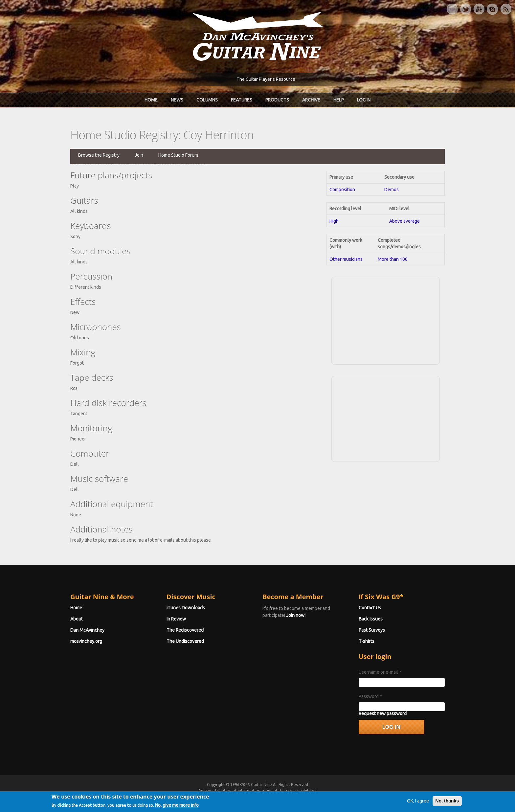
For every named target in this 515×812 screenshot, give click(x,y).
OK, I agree (418, 803)
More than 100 (393, 259)
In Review (176, 619)
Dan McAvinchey (87, 630)
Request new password (383, 713)
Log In (364, 100)
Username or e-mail (380, 672)
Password (370, 696)
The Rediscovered (185, 630)
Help (339, 100)
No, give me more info (177, 807)
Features (242, 100)
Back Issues (371, 619)
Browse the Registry (99, 155)
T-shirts (367, 641)
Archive (311, 100)
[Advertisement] (386, 320)
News (177, 100)
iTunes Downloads (186, 608)
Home (151, 100)
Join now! (296, 615)
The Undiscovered (185, 641)
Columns (207, 100)
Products (277, 100)
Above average (404, 221)
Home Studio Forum (178, 155)
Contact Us (370, 608)
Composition (342, 190)
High (334, 221)
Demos (392, 190)
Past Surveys (372, 630)
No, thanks (447, 803)
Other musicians (346, 259)
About (77, 619)
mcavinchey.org (86, 641)
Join (139, 155)
